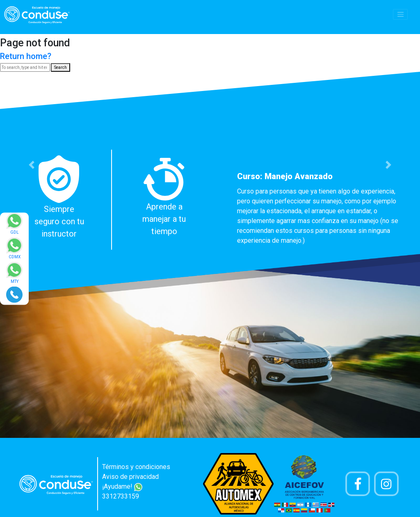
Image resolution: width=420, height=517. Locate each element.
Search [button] (60, 67)
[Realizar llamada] (14, 294)
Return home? (26, 56)
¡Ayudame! (122, 486)
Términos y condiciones (136, 467)
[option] (210, 200)
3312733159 (121, 496)
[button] (32, 165)
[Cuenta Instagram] (386, 484)
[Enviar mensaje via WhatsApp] (14, 226)
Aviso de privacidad (130, 477)
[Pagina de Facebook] (358, 484)
